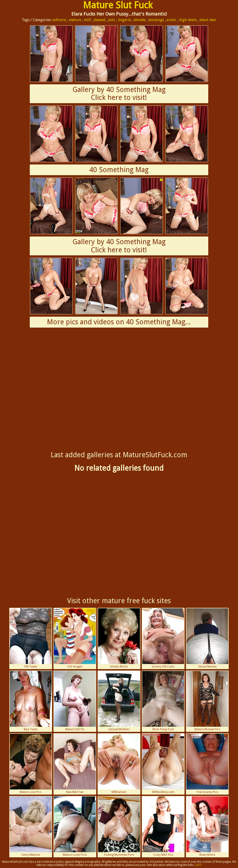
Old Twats (31, 638)
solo (112, 20)
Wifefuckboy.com (163, 764)
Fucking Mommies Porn (119, 826)
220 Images (75, 638)
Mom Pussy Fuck (163, 701)
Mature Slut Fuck (118, 5)
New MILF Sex (75, 764)
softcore (59, 20)
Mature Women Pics (207, 701)
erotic (172, 20)
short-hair (208, 20)
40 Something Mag (119, 170)
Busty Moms (207, 826)
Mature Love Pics (31, 764)
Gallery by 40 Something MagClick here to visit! (119, 94)
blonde (140, 20)
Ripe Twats (31, 701)
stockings (156, 20)
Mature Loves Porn (75, 826)
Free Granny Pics (207, 764)
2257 (198, 865)
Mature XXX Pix (75, 701)
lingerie (124, 20)
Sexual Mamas (207, 638)
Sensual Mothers (119, 701)
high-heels (188, 20)
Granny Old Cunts (163, 638)
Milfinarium (119, 764)
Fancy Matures (31, 826)
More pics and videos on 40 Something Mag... (119, 322)
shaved (99, 20)
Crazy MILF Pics (163, 826)
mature (75, 20)
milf (87, 20)
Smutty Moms (119, 638)
